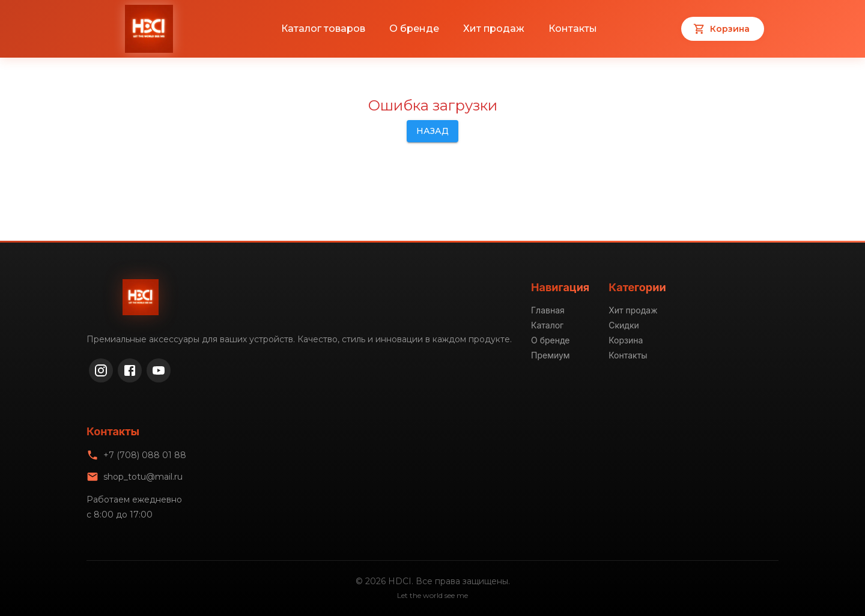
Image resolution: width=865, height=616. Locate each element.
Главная (548, 310)
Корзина (626, 340)
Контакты (573, 29)
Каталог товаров (323, 29)
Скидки (624, 325)
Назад (432, 131)
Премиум (551, 355)
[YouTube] (159, 370)
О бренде (414, 29)
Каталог (547, 325)
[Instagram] (101, 370)
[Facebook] (130, 370)
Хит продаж (494, 29)
